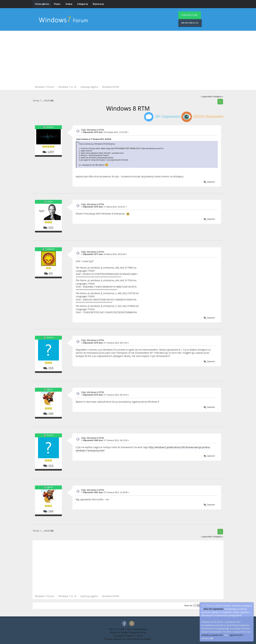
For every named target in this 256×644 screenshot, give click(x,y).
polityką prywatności (212, 635)
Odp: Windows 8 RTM (92, 130)
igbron (50, 390)
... (43, 101)
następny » (218, 96)
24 (45, 101)
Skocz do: (189, 606)
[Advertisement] (128, 59)
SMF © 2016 (126, 629)
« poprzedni (206, 96)
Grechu (50, 337)
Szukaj (69, 4)
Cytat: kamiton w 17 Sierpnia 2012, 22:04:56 (94, 139)
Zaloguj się (82, 4)
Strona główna (42, 4)
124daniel (50, 249)
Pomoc (57, 4)
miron (50, 202)
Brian (143, 632)
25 (48, 101)
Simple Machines (140, 629)
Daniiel (124, 632)
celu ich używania (213, 609)
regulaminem (236, 635)
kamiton (50, 127)
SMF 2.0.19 (114, 629)
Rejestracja (98, 4)
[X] (212, 638)
